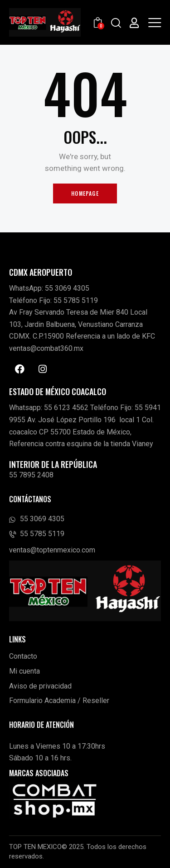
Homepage (85, 193)
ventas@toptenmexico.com (52, 550)
